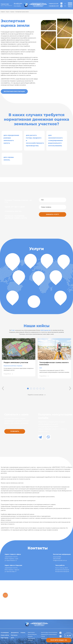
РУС (65, 6)
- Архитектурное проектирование (49, 632)
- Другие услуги (44, 638)
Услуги (8, 12)
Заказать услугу (53, 214)
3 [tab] (34, 389)
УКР (65, 4)
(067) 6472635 (57, 559)
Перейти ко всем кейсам (36, 395)
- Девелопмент (31, 632)
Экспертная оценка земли (22, 12)
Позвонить (15, 431)
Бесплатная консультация (14, 91)
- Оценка (43, 636)
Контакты (14, 635)
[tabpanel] (19, 357)
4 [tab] (37, 389)
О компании (5, 633)
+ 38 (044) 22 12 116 (53, 4)
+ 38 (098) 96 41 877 (54, 6)
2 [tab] (31, 389)
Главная (3, 12)
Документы (15, 633)
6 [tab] (44, 389)
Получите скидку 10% (59, 640)
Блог (13, 638)
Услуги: (23, 633)
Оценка (12, 12)
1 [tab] (28, 389)
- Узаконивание (31, 638)
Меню (70, 7)
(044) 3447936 (57, 557)
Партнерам (4, 638)
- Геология (30, 640)
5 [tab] (40, 389)
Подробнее (7, 374)
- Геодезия (30, 636)
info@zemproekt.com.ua (60, 560)
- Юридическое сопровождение (49, 634)
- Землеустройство (32, 634)
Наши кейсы (5, 635)
